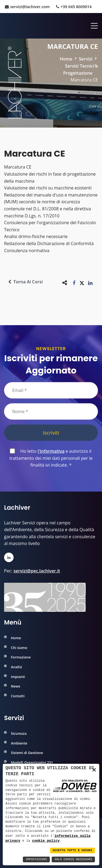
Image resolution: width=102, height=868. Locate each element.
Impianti (18, 677)
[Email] (51, 390)
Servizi (86, 59)
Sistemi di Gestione (27, 753)
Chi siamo (19, 648)
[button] (74, 283)
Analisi (16, 667)
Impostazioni (36, 859)
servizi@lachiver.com (27, 7)
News (16, 686)
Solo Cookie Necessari (73, 859)
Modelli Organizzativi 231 (32, 762)
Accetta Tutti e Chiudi (72, 850)
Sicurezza (19, 733)
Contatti (18, 696)
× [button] (94, 770)
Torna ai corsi (25, 282)
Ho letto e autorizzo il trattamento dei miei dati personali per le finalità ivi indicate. (51, 458)
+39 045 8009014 (74, 7)
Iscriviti (51, 433)
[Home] (5, 26)
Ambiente (19, 743)
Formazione (21, 657)
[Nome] (51, 411)
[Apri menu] (93, 26)
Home (66, 59)
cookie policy (46, 841)
